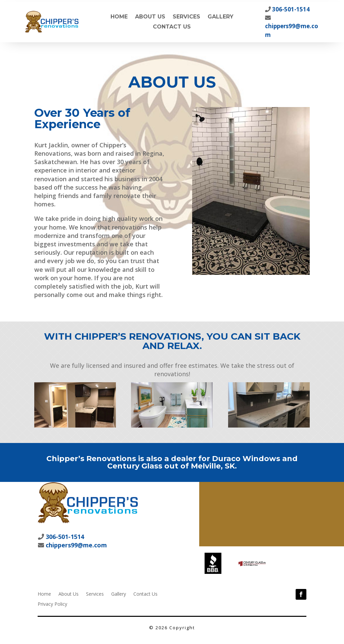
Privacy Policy (52, 604)
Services (186, 17)
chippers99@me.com (75, 545)
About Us (150, 17)
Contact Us (172, 27)
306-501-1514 (290, 9)
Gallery (221, 17)
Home (119, 17)
